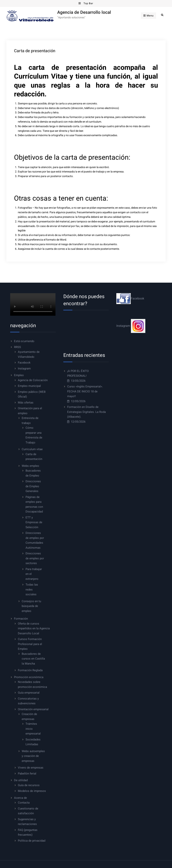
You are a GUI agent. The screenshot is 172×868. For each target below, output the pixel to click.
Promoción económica (29, 677)
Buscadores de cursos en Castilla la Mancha (33, 659)
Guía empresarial (29, 693)
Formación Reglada (30, 670)
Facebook (24, 363)
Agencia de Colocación (33, 380)
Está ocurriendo (24, 341)
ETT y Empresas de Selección (34, 522)
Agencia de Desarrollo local (84, 12)
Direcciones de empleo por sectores (35, 558)
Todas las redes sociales (32, 589)
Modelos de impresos (32, 791)
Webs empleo (30, 466)
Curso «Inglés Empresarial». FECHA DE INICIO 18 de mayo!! (85, 391)
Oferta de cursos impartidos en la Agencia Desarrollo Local (34, 628)
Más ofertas (26, 403)
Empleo (19, 375)
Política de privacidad (32, 841)
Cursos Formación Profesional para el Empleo (30, 644)
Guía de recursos (29, 785)
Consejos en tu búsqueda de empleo (31, 606)
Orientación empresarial (33, 709)
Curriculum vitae (32, 449)
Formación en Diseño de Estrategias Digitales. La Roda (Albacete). (86, 412)
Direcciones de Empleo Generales (33, 486)
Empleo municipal (29, 386)
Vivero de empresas (31, 768)
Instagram (24, 369)
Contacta (24, 803)
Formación (21, 619)
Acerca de (20, 798)
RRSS (17, 347)
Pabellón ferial (27, 774)
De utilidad (21, 780)
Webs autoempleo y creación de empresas (33, 756)
